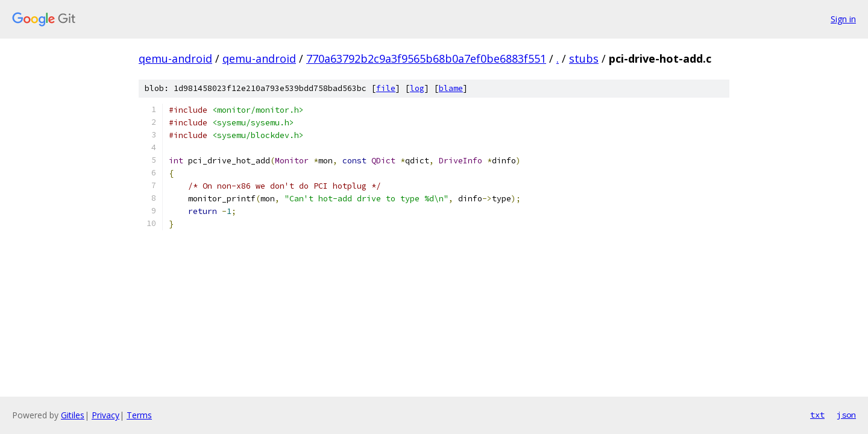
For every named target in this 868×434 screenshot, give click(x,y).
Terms (139, 415)
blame (451, 88)
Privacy (105, 415)
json (846, 415)
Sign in (843, 19)
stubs (584, 58)
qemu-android (175, 58)
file (386, 88)
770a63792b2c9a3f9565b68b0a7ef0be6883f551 (426, 58)
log (417, 88)
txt (817, 415)
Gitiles (73, 415)
